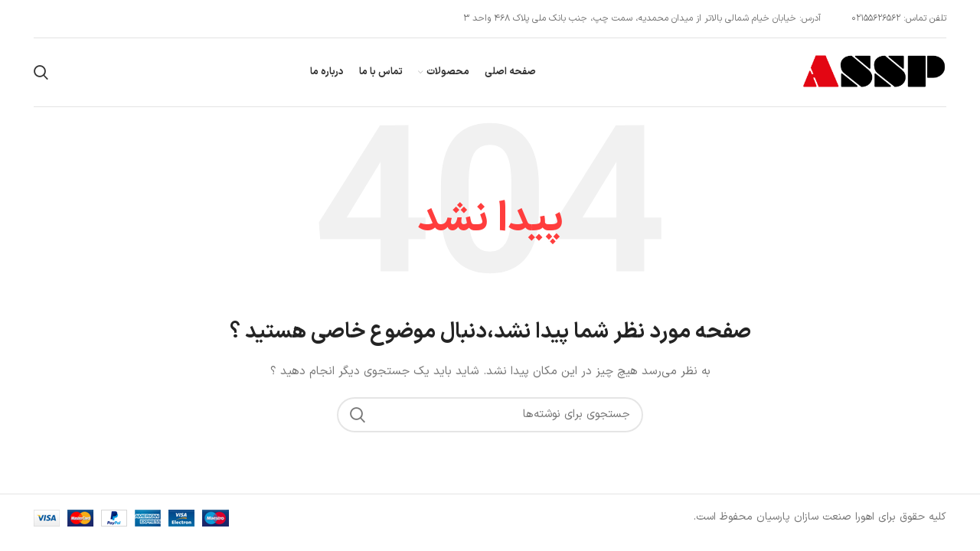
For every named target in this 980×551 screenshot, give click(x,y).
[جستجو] (41, 73)
